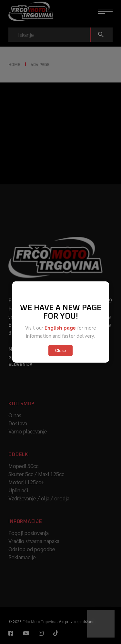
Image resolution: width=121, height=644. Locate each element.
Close (60, 350)
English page (60, 327)
